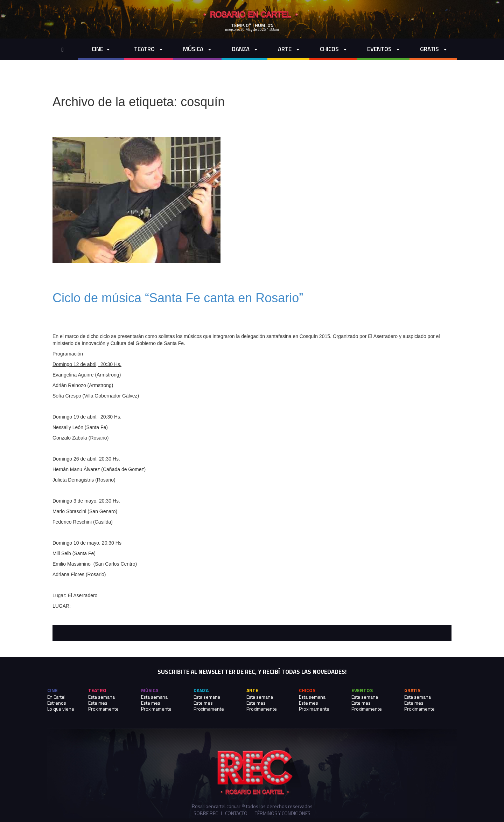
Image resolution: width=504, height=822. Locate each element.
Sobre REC (206, 813)
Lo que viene (61, 709)
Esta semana (101, 697)
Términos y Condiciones (283, 813)
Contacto (236, 813)
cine (101, 49)
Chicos (333, 49)
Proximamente (103, 709)
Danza (244, 49)
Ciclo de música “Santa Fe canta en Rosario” (178, 298)
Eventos (383, 49)
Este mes (98, 703)
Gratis (433, 49)
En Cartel (56, 697)
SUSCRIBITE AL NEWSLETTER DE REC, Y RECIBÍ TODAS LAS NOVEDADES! (252, 672)
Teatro (148, 49)
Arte (289, 49)
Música (197, 49)
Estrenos (57, 703)
